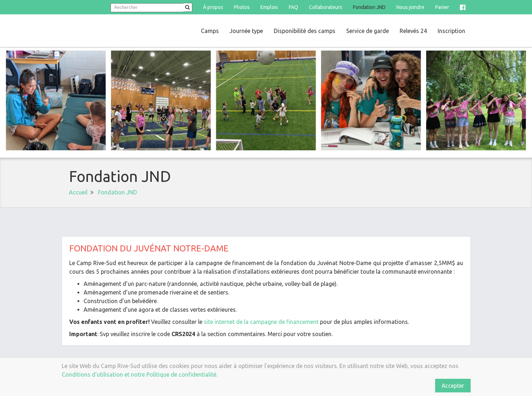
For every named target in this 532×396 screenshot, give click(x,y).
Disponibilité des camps (305, 31)
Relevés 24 (413, 31)
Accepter (453, 386)
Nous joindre (410, 7)
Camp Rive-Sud (113, 31)
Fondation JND (369, 7)
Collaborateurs (326, 7)
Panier (442, 7)
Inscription (451, 31)
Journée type (246, 31)
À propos (213, 7)
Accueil (78, 192)
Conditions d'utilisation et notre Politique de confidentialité (139, 374)
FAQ (293, 7)
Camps (210, 31)
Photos (242, 7)
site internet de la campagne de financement (261, 322)
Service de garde (368, 31)
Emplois (269, 7)
